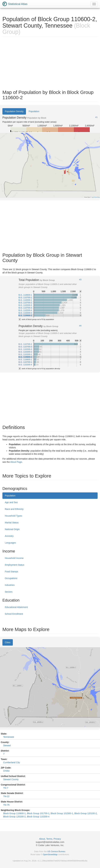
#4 (80, 326)
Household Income (14, 558)
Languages (10, 543)
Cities (8, 642)
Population (34, 111)
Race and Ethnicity (14, 509)
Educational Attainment (16, 607)
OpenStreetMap (50, 854)
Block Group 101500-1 (62, 813)
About (42, 839)
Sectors (9, 592)
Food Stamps (11, 572)
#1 (96, 117)
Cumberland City (12, 762)
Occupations (11, 578)
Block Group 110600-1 (14, 813)
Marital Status (12, 523)
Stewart (7, 745)
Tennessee (9, 737)
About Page (16, 462)
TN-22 (6, 796)
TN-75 (6, 805)
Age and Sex (11, 502)
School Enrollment (14, 614)
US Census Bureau (56, 851)
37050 (6, 771)
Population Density (14, 111)
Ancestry (9, 536)
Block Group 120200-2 (14, 817)
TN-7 (6, 788)
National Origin (12, 529)
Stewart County (11, 779)
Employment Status (15, 565)
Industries (10, 585)
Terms (49, 839)
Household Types (13, 516)
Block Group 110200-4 (38, 817)
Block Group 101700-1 (38, 813)
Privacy (57, 839)
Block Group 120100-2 (86, 813)
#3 (80, 280)
